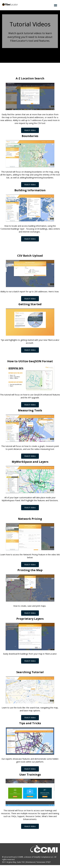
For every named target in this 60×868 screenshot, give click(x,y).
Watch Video (28, 131)
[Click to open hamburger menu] (56, 5)
